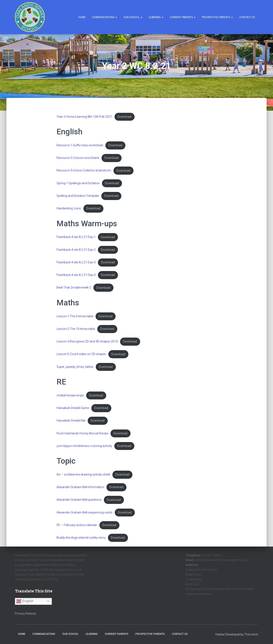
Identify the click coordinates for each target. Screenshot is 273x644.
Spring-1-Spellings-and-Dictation (78, 183)
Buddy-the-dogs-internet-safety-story (81, 538)
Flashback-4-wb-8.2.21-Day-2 (76, 250)
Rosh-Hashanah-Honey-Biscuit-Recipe (82, 433)
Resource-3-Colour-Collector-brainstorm (84, 171)
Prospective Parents (217, 17)
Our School (133, 17)
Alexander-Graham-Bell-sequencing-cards (84, 513)
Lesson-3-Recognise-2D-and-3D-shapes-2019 (87, 342)
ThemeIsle (251, 634)
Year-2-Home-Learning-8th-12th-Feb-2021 (84, 117)
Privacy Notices (25, 614)
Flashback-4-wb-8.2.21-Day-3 (76, 262)
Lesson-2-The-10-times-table (76, 329)
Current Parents (183, 17)
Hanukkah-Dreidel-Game (73, 408)
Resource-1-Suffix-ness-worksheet (80, 145)
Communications (105, 17)
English (25, 601)
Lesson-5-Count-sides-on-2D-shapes (81, 354)
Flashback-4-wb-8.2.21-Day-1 (76, 237)
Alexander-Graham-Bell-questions (79, 500)
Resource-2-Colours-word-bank (78, 158)
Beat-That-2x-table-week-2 (74, 288)
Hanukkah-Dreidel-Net (71, 421)
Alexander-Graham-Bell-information (80, 487)
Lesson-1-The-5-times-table (75, 316)
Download (124, 117)
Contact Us (247, 17)
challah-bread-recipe (70, 395)
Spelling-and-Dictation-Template (78, 196)
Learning (156, 17)
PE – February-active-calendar (77, 525)
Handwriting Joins (69, 208)
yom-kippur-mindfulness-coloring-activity (84, 446)
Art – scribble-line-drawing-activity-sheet (83, 475)
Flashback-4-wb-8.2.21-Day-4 (76, 275)
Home (82, 17)
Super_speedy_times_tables (75, 367)
